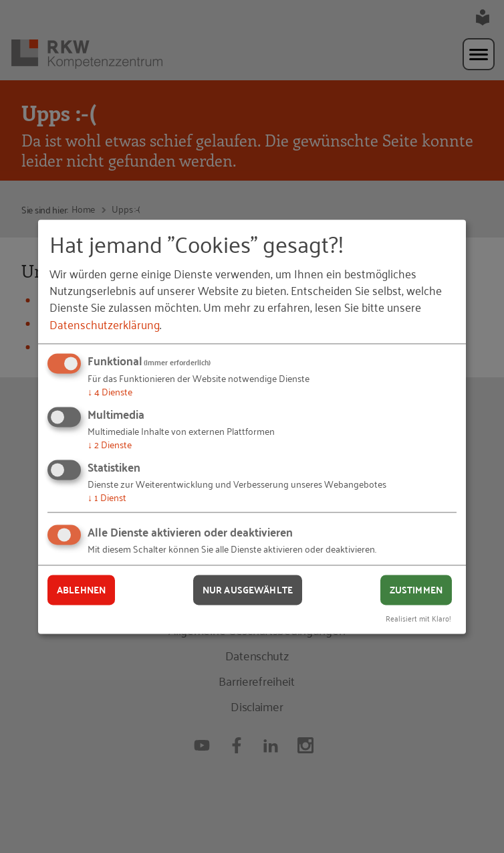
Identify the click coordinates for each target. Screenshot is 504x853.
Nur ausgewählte (248, 590)
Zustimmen (416, 590)
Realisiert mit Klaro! (418, 618)
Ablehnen (81, 590)
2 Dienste (110, 444)
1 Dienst (107, 497)
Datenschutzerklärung (105, 324)
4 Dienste (110, 392)
